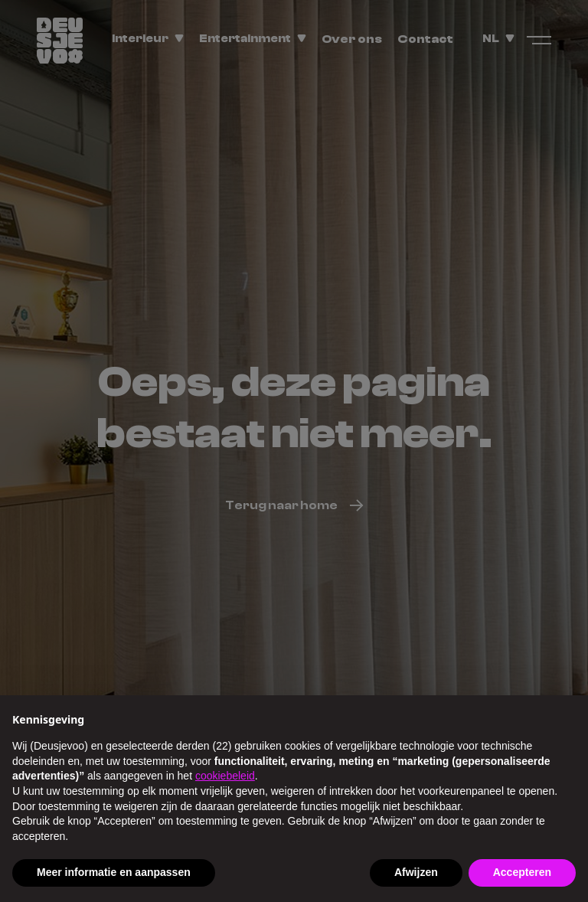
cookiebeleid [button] (225, 776)
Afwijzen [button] (416, 872)
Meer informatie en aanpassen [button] (114, 872)
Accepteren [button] (522, 872)
